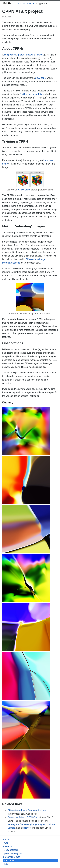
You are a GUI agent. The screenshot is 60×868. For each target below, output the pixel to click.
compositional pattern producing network (24, 55)
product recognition (14, 854)
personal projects (26, 4)
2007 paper (41, 78)
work (7, 843)
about (6, 839)
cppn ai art (10, 861)
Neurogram (13, 824)
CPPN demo (24, 190)
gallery (26, 828)
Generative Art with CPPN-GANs (24, 817)
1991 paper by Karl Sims (32, 94)
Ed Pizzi (8, 3)
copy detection (11, 850)
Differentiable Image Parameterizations (27, 810)
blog (6, 864)
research (8, 847)
